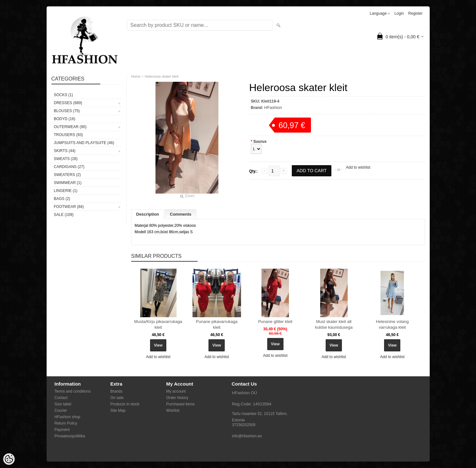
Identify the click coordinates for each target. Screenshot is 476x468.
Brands (117, 391)
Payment (62, 430)
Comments (181, 214)
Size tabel (63, 404)
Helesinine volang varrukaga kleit (393, 324)
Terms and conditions (73, 391)
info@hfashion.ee (247, 436)
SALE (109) (64, 215)
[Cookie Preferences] (9, 459)
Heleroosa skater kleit (162, 76)
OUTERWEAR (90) (70, 127)
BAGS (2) (62, 199)
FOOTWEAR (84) (69, 207)
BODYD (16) (65, 119)
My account (176, 391)
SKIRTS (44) (65, 151)
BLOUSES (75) (67, 111)
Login (399, 13)
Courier (61, 410)
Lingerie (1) (66, 191)
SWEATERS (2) (67, 175)
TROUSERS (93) (68, 135)
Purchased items (181, 404)
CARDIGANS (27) (69, 167)
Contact (61, 398)
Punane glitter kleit (275, 322)
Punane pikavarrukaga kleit (217, 324)
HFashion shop (68, 417)
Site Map (118, 410)
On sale (117, 398)
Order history (177, 398)
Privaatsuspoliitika (70, 436)
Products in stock (125, 404)
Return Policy (66, 423)
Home (136, 76)
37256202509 (244, 425)
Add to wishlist (358, 167)
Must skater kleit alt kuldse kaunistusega (334, 324)
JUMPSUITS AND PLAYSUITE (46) (84, 143)
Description (148, 214)
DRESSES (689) (68, 103)
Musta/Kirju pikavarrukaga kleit (158, 324)
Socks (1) (64, 95)
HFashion (273, 107)
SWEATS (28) (66, 159)
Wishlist (173, 410)
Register (416, 13)
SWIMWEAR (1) (68, 183)
